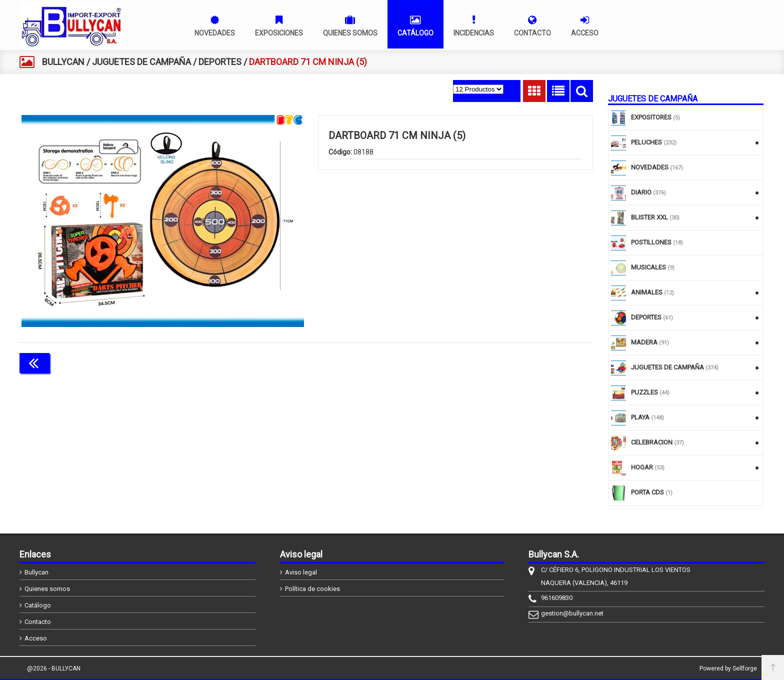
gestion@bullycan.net (572, 613)
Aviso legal (301, 572)
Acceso (36, 638)
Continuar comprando (548, 362)
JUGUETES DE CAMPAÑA (141, 62)
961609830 (557, 598)
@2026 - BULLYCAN (54, 668)
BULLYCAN (63, 62)
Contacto (38, 622)
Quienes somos (47, 589)
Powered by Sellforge (728, 668)
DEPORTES (220, 62)
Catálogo (38, 605)
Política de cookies (312, 589)
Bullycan (36, 572)
